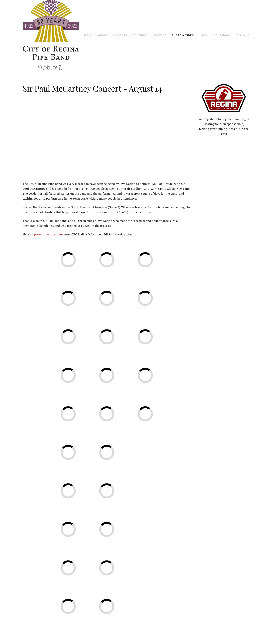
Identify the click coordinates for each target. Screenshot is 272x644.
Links (204, 35)
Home (88, 35)
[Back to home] (51, 35)
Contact (160, 35)
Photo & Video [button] (183, 35)
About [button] (103, 35)
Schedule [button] (140, 35)
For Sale (243, 35)
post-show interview (49, 234)
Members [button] (120, 35)
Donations (222, 35)
